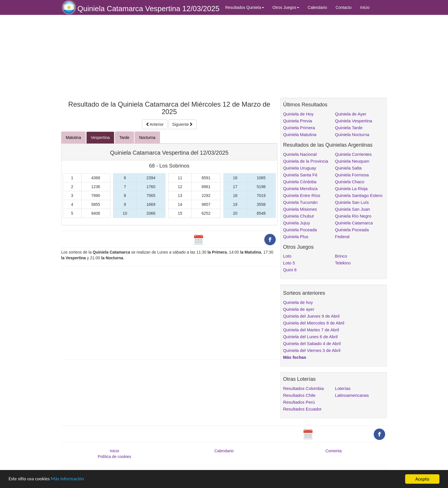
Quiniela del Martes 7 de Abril (311, 330)
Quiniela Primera (299, 128)
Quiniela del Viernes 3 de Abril (312, 350)
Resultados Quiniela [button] (244, 7)
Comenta (334, 451)
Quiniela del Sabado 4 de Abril (312, 343)
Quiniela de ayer (299, 309)
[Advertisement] (169, 56)
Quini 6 (290, 270)
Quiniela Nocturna (352, 135)
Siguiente (183, 124)
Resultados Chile (299, 395)
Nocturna (147, 138)
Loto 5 (289, 263)
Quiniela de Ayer (351, 114)
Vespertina (100, 138)
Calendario (317, 7)
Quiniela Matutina (300, 135)
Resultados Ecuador (302, 409)
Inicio (365, 7)
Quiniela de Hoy (298, 114)
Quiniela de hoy (298, 302)
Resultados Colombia (304, 388)
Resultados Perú (299, 402)
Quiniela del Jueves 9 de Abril (311, 316)
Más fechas (295, 357)
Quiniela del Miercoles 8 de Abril (314, 323)
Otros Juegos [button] (286, 7)
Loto (287, 256)
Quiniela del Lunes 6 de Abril (310, 337)
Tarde (124, 138)
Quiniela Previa (298, 121)
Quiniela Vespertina (353, 121)
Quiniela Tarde (349, 128)
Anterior (155, 124)
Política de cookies (114, 457)
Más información (68, 479)
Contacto (344, 7)
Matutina (73, 138)
